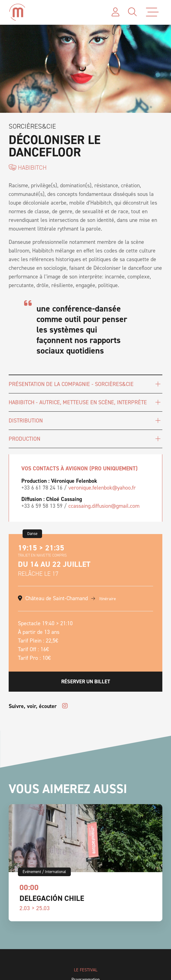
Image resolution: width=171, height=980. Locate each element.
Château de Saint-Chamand (57, 598)
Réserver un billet (86, 681)
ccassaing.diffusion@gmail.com (104, 506)
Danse (32, 534)
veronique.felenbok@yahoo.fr (102, 488)
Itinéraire (104, 599)
